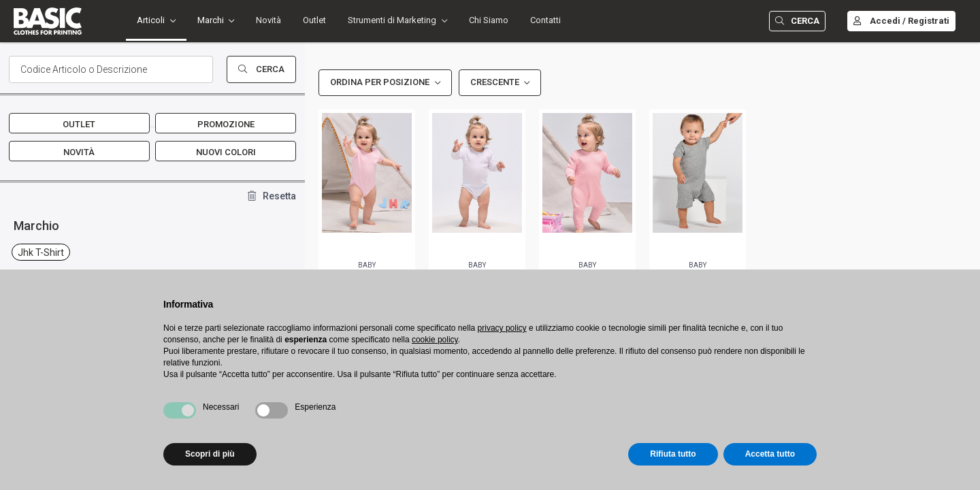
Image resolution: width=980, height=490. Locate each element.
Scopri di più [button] (210, 454)
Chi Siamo (489, 20)
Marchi (211, 20)
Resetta (272, 196)
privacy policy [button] (502, 328)
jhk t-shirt (41, 252)
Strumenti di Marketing (392, 20)
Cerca (797, 21)
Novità (268, 20)
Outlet (314, 20)
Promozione (226, 124)
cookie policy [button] (435, 340)
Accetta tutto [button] (770, 454)
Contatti (545, 20)
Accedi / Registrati (901, 21)
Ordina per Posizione (380, 82)
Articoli (151, 20)
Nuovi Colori (226, 152)
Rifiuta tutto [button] (673, 454)
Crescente (495, 82)
